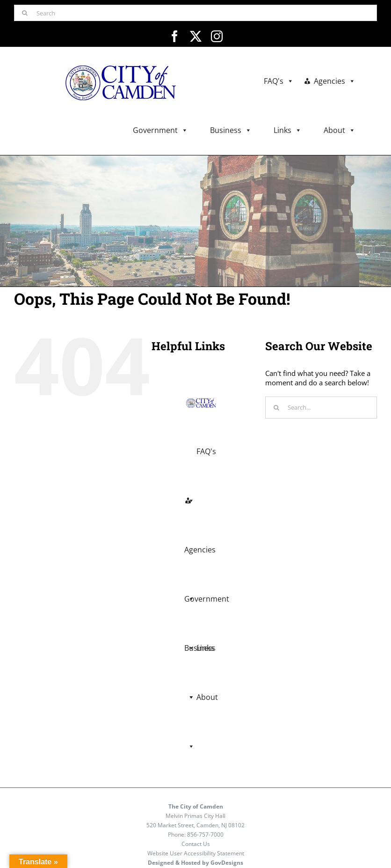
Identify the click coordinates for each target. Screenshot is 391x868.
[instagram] (217, 36)
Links (288, 130)
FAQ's (279, 81)
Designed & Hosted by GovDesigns (195, 863)
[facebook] (175, 36)
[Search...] (321, 408)
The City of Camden (196, 806)
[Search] (195, 13)
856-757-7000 (205, 835)
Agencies (335, 81)
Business (231, 130)
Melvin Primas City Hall (195, 816)
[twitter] (196, 36)
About (340, 130)
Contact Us (196, 844)
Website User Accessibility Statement (196, 853)
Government (160, 130)
